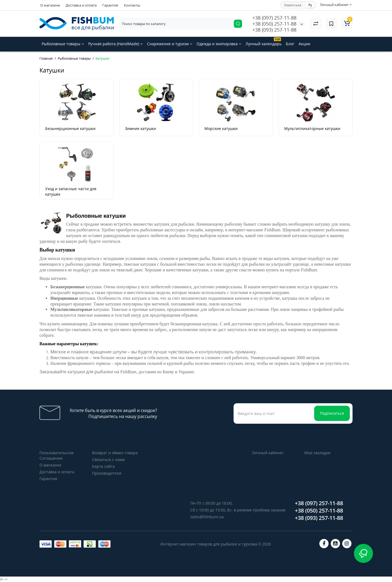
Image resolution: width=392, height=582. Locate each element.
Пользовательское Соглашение (57, 455)
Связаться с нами (108, 460)
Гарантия (110, 5)
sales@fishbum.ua (207, 517)
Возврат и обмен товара (115, 453)
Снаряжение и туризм (170, 44)
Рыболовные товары (63, 44)
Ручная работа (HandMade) (115, 44)
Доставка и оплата (81, 5)
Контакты (132, 5)
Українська (293, 5)
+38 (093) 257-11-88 (274, 30)
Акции (304, 44)
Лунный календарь (264, 42)
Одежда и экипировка (219, 44)
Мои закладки (317, 453)
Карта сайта (103, 466)
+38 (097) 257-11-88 (274, 18)
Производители (107, 473)
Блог (290, 44)
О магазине (50, 5)
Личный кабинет (268, 453)
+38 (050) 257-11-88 (274, 24)
